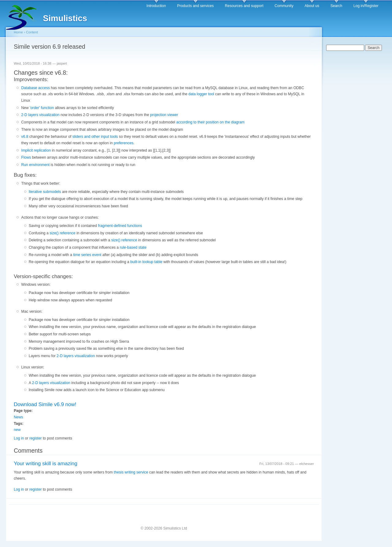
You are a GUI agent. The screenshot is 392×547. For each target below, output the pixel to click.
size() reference (62, 233)
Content (32, 32)
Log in (19, 438)
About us (312, 6)
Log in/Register (366, 6)
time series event (88, 255)
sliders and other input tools (95, 137)
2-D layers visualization (40, 115)
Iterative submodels (45, 192)
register (36, 438)
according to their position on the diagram (210, 122)
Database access (35, 88)
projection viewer (164, 115)
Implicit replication (36, 150)
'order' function (42, 108)
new (17, 430)
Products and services (195, 6)
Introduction (156, 6)
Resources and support (244, 6)
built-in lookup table (146, 262)
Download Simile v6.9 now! (45, 404)
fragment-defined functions (120, 226)
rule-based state (133, 247)
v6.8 (25, 137)
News (18, 417)
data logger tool (202, 94)
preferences (123, 143)
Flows (26, 157)
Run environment (35, 165)
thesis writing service (131, 472)
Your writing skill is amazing (45, 464)
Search (336, 6)
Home (18, 32)
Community (284, 6)
